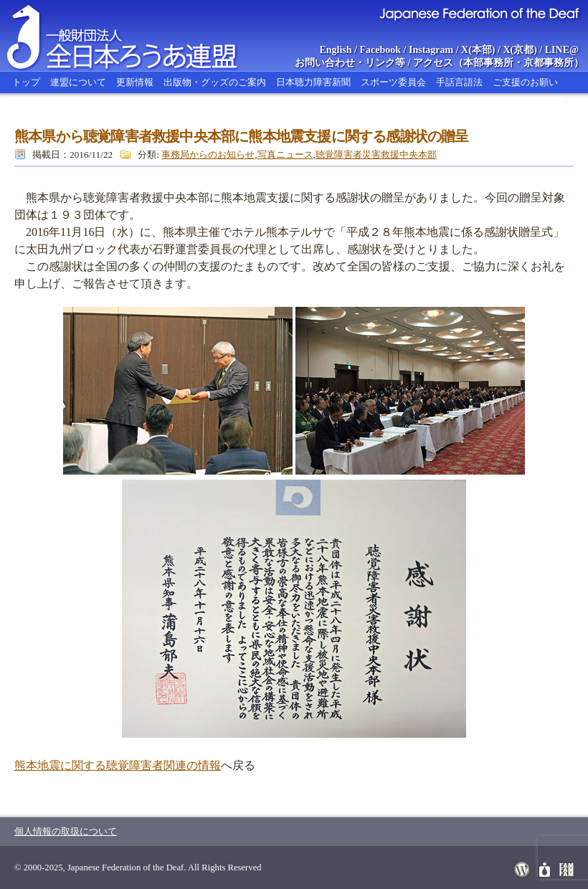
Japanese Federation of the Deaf (479, 13)
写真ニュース (285, 154)
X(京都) (520, 50)
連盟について (78, 82)
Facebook (381, 50)
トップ (26, 82)
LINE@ (562, 50)
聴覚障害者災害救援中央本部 (376, 154)
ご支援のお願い (525, 82)
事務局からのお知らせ (208, 154)
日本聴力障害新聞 (313, 82)
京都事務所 (549, 63)
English (335, 50)
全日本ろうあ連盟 (136, 36)
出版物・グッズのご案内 (215, 82)
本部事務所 (488, 63)
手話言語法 (459, 82)
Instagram (431, 50)
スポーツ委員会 (393, 82)
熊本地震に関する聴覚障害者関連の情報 (118, 765)
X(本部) (478, 50)
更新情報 (135, 82)
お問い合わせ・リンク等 (350, 63)
